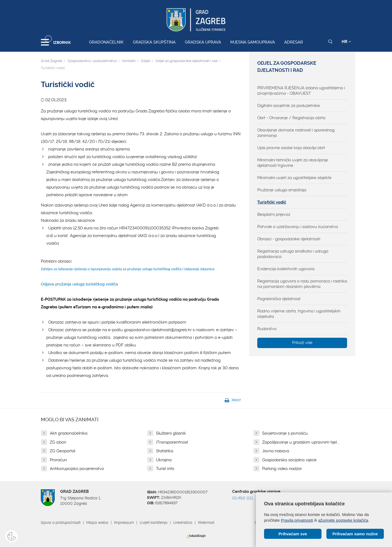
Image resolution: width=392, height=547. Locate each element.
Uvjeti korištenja (154, 523)
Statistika (165, 451)
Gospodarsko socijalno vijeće (289, 460)
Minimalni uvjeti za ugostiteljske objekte (294, 178)
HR (346, 42)
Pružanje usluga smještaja (282, 190)
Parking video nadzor (282, 469)
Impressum (124, 523)
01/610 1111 (243, 498)
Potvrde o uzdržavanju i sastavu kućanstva (298, 227)
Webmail (206, 523)
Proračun (58, 460)
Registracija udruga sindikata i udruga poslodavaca (293, 254)
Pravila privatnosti (297, 520)
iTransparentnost (172, 442)
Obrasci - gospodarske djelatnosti (289, 239)
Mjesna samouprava (253, 42)
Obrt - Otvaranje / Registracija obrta (291, 118)
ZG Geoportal (62, 451)
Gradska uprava (203, 42)
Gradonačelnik (106, 42)
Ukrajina (164, 460)
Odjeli (146, 61)
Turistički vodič (272, 202)
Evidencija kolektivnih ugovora (286, 269)
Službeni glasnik (171, 433)
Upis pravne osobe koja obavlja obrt (291, 148)
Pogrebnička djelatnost (279, 299)
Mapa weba (97, 523)
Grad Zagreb (52, 61)
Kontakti (129, 61)
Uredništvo (183, 523)
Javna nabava (276, 451)
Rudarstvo (267, 329)
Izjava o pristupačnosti (61, 523)
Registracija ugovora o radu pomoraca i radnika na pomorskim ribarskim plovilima (302, 284)
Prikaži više (302, 343)
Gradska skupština (154, 42)
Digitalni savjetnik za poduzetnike (289, 106)
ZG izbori (58, 442)
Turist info (165, 469)
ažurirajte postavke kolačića (343, 520)
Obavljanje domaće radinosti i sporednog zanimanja (296, 133)
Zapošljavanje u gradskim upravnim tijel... (301, 442)
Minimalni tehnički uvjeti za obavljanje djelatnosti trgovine (293, 163)
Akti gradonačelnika (69, 433)
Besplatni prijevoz (274, 214)
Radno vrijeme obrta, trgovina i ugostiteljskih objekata (299, 314)
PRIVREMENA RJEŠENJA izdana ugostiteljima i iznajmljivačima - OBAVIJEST (301, 91)
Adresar (294, 42)
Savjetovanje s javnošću (285, 433)
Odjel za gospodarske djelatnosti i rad (186, 61)
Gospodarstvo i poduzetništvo (92, 61)
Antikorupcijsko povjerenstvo (77, 469)
